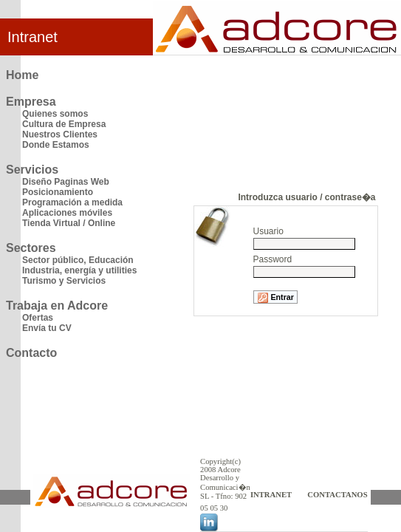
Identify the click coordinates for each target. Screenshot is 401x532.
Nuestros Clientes (60, 134)
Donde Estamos (56, 145)
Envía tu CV (47, 328)
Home (22, 75)
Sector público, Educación (78, 260)
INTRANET (271, 495)
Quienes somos (55, 114)
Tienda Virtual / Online (69, 223)
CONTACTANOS (337, 495)
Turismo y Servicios (64, 281)
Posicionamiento (58, 192)
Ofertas (38, 318)
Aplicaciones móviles (67, 213)
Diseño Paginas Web (66, 182)
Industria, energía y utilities (79, 270)
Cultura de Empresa (64, 124)
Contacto (31, 353)
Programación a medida (72, 202)
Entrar (275, 298)
